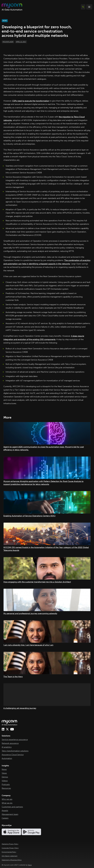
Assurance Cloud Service (13, 755)
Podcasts (6, 784)
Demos (5, 777)
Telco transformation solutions (15, 751)
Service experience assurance (15, 740)
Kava (30, 865)
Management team (10, 814)
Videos (5, 781)
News (4, 769)
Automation (7, 758)
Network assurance (10, 743)
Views (4, 773)
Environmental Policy (9, 852)
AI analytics (7, 747)
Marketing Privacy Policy (10, 844)
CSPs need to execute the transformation (31, 101)
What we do (7, 803)
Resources (6, 788)
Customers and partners (12, 807)
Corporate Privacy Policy (10, 848)
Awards (5, 811)
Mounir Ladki (8, 42)
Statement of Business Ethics (12, 860)
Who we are (7, 799)
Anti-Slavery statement (10, 856)
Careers (5, 818)
